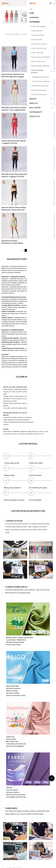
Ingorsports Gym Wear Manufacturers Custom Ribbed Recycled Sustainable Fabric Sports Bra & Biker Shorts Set (14, 242)
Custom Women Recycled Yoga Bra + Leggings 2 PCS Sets (14, 142)
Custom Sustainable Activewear (41, 34)
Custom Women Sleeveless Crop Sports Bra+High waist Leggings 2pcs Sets (13, 76)
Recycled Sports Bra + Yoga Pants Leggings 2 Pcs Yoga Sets (41, 175)
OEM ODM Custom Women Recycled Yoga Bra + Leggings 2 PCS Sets (14, 175)
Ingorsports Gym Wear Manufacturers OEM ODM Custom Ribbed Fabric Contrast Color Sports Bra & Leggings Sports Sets (41, 242)
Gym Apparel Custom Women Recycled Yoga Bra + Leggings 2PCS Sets (42, 142)
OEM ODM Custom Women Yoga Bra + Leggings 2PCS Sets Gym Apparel (42, 109)
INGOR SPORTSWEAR (13, 34)
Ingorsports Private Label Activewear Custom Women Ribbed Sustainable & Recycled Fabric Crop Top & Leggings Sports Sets (41, 209)
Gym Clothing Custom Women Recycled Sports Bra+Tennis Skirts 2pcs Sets (41, 76)
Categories (25, 34)
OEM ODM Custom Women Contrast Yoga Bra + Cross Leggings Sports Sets (14, 109)
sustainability (37, 270)
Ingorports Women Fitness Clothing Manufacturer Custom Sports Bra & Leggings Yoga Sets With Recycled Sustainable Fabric (14, 209)
